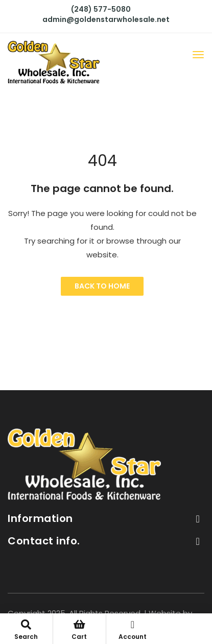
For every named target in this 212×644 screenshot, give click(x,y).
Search (26, 630)
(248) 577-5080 (101, 9)
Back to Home (102, 286)
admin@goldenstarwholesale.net (106, 19)
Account (133, 630)
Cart (79, 630)
